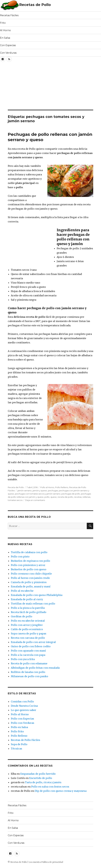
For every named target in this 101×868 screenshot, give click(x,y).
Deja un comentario (35, 500)
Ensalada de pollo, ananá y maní (31, 586)
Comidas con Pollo (22, 701)
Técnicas (17, 749)
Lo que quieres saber (24, 710)
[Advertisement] (36, 87)
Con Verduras (8, 53)
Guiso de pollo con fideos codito (31, 646)
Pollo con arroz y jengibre (27, 625)
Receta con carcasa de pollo (28, 638)
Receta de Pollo (16, 487)
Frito (3, 23)
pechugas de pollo (71, 494)
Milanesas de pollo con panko (29, 676)
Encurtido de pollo (41, 778)
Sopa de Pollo (19, 744)
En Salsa (5, 38)
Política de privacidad (52, 862)
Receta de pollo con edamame (29, 663)
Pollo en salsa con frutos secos (50, 787)
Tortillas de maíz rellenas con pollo (33, 604)
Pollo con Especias (22, 719)
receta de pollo (65, 497)
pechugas (53, 491)
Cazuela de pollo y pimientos (29, 582)
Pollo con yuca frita (23, 659)
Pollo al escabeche (22, 591)
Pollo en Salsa (19, 727)
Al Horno (5, 30)
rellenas (86, 497)
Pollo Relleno (62, 487)
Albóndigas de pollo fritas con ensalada (35, 668)
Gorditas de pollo (22, 616)
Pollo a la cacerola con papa (28, 655)
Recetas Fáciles (9, 15)
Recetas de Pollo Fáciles (26, 740)
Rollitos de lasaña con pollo (28, 672)
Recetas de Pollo (35, 5)
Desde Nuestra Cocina (24, 706)
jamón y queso (40, 491)
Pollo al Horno (47, 487)
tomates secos (15, 500)
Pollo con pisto (20, 557)
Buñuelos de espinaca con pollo (30, 561)
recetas (78, 497)
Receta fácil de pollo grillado (29, 612)
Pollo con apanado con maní (28, 651)
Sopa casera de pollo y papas (29, 634)
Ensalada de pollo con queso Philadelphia (37, 595)
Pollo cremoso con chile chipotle (31, 574)
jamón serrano (25, 491)
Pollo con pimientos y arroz (28, 565)
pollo (47, 497)
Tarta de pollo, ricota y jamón (43, 782)
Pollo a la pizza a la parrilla (28, 608)
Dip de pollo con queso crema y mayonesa (61, 791)
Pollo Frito (17, 731)
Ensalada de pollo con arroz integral (33, 642)
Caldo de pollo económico (27, 629)
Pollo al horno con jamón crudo (30, 578)
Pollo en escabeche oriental (28, 621)
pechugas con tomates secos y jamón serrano (38, 494)
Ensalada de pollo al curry (27, 599)
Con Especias (8, 45)
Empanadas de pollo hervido (38, 774)
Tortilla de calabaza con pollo (29, 552)
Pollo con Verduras (23, 723)
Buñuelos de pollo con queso (29, 569)
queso (54, 497)
